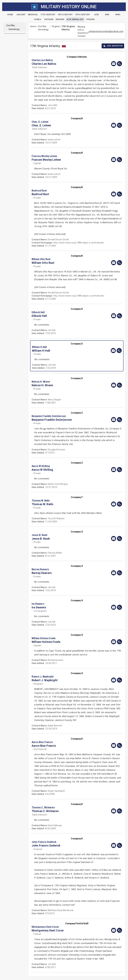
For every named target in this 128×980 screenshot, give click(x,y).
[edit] (119, 64)
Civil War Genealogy (43, 28)
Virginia (56, 26)
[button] (63, 60)
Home (33, 26)
